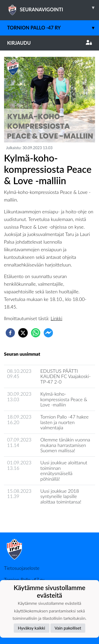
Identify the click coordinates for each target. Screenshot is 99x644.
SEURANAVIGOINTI (53, 8)
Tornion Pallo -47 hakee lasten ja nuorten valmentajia (65, 422)
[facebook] (10, 333)
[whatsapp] (36, 333)
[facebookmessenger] (48, 333)
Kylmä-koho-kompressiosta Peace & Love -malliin (64, 399)
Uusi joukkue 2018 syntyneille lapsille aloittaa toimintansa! (61, 496)
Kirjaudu (49, 43)
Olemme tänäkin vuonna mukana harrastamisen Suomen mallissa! (65, 445)
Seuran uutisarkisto (27, 517)
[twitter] (23, 333)
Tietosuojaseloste (22, 568)
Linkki (56, 318)
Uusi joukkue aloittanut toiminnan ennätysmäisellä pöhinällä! (64, 471)
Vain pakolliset (68, 628)
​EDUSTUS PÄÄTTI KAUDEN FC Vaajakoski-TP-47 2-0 (66, 376)
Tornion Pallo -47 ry (53, 28)
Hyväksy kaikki (32, 628)
